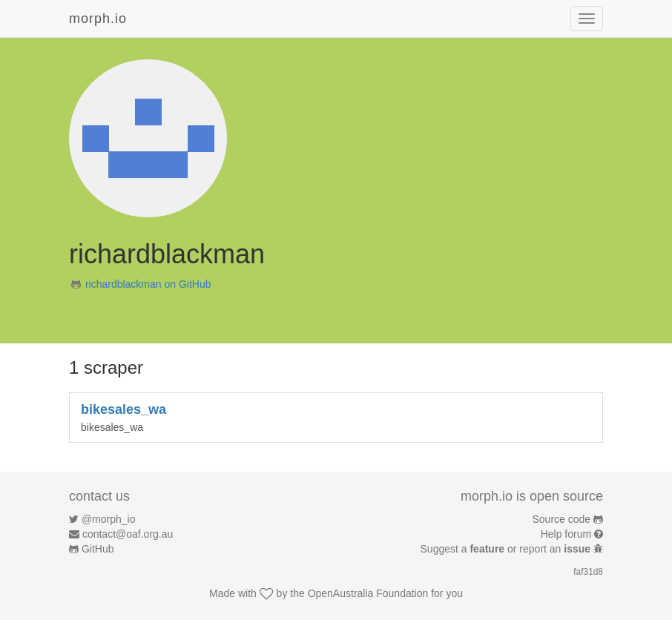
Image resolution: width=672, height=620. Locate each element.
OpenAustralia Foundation (368, 593)
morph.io (98, 19)
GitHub (98, 549)
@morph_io (109, 519)
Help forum (566, 534)
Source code (562, 519)
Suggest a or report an (507, 549)
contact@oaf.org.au (128, 534)
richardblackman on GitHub (148, 284)
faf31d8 (588, 572)
